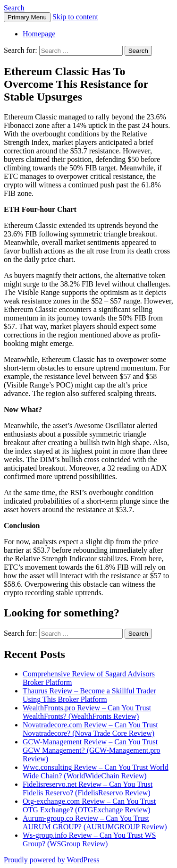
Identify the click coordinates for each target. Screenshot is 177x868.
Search (14, 8)
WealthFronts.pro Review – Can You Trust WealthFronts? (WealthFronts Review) (87, 712)
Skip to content (75, 17)
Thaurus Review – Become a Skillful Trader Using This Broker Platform (89, 695)
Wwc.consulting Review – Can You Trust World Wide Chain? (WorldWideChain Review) (96, 771)
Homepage (39, 34)
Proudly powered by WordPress (51, 860)
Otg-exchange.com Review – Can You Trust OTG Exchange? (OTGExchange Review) (89, 805)
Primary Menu (27, 17)
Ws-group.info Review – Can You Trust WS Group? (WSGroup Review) (89, 839)
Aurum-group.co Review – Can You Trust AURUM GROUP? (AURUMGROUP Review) (95, 822)
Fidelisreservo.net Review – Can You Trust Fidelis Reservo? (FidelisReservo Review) (88, 788)
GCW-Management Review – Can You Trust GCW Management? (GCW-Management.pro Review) (92, 750)
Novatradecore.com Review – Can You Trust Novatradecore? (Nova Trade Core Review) (90, 729)
